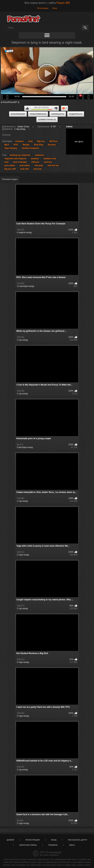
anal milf (24, 169)
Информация (18, 114)
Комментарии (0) (47, 120)
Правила (53, 845)
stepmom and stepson (15, 159)
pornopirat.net (55, 852)
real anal (37, 169)
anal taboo (25, 165)
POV (16, 145)
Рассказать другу (78, 840)
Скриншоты (58, 114)
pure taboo (10, 165)
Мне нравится (27, 108)
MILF (7, 145)
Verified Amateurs (31, 148)
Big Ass (41, 141)
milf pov (35, 162)
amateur (35, 159)
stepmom (40, 155)
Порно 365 (63, 3)
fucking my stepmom (20, 155)
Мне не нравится (56, 108)
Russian (52, 145)
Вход (55, 8)
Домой (10, 840)
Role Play (39, 145)
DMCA (72, 845)
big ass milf (10, 169)
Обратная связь (28, 845)
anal (6, 162)
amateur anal (50, 159)
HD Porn (53, 141)
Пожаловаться (38, 114)
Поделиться (76, 114)
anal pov (48, 162)
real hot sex (53, 165)
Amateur (19, 141)
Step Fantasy (11, 148)
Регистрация (43, 8)
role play (39, 165)
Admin (69, 127)
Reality (26, 145)
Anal (30, 141)
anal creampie (20, 162)
